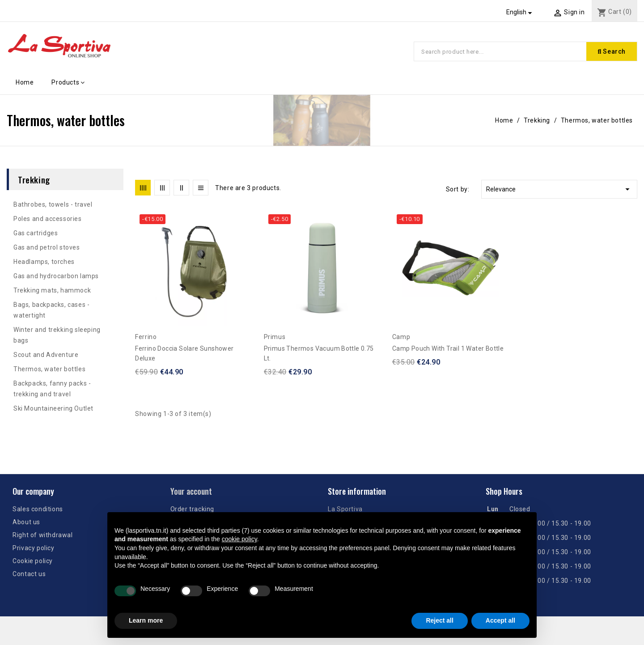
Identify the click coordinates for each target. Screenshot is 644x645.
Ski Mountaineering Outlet (53, 408)
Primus (275, 337)
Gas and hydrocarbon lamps (56, 276)
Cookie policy (33, 561)
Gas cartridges (36, 233)
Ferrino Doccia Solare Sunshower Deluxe (184, 353)
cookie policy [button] (239, 539)
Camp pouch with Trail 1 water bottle (448, 348)
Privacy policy (33, 548)
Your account (191, 491)
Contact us (29, 574)
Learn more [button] (146, 620)
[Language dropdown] (521, 12)
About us (26, 522)
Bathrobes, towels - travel (53, 204)
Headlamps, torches (44, 262)
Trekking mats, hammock (52, 290)
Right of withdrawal (42, 535)
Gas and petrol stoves (47, 247)
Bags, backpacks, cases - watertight (51, 310)
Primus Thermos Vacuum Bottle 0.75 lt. (319, 353)
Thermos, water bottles (49, 369)
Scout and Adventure (46, 355)
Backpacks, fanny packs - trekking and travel (52, 389)
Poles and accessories (48, 219)
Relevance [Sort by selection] (559, 189)
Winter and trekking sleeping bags (57, 335)
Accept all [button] (500, 620)
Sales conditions (38, 509)
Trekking (34, 179)
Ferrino (146, 337)
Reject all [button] (439, 620)
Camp (401, 337)
